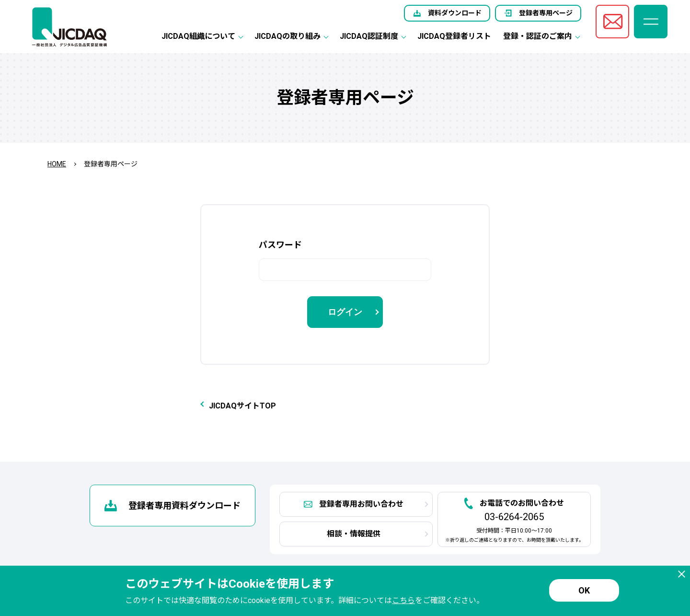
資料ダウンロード (455, 13)
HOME (57, 164)
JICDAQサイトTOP (242, 406)
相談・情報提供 (354, 534)
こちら (403, 600)
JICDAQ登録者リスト (454, 36)
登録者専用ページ (546, 13)
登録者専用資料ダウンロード (184, 506)
